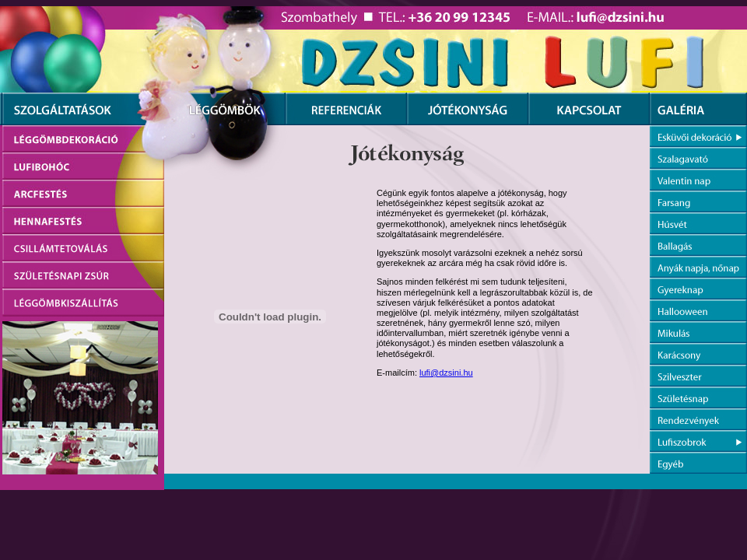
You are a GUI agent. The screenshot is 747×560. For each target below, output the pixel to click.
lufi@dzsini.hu (446, 373)
